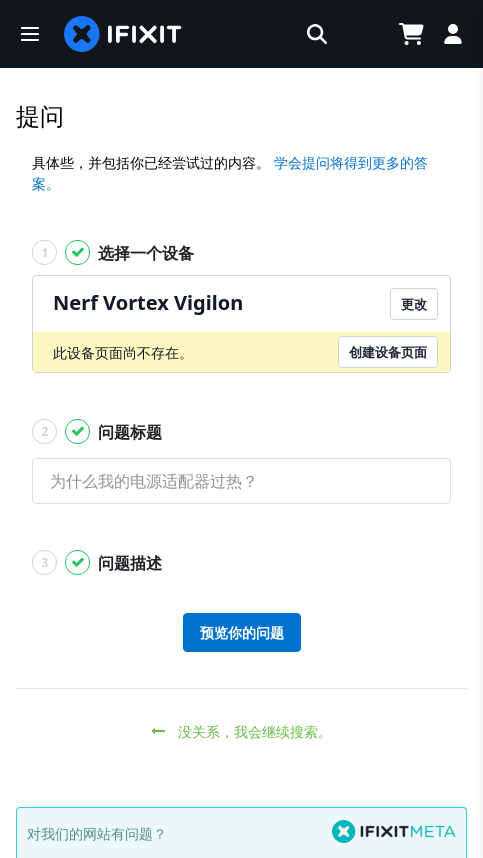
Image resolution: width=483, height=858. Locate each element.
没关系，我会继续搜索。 (241, 731)
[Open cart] (411, 34)
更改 (414, 304)
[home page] (123, 34)
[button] (30, 34)
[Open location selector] (361, 34)
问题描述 (97, 562)
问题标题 (97, 431)
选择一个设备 (113, 252)
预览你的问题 (242, 632)
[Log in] (453, 34)
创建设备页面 (388, 352)
